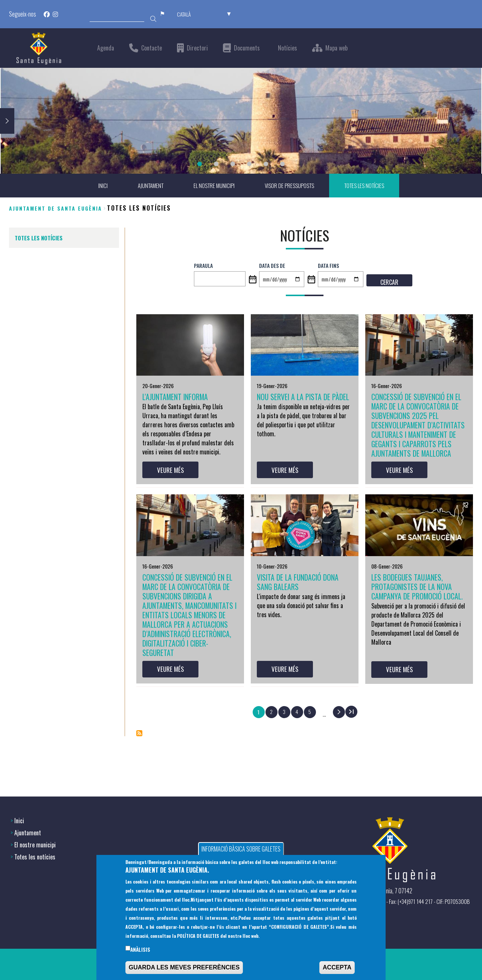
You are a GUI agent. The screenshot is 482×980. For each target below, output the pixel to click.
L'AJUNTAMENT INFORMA (179, 398)
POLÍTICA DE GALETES (198, 936)
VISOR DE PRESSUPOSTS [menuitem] (290, 186)
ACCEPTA (337, 969)
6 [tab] (282, 164)
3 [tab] (233, 164)
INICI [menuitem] (97, 186)
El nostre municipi (35, 844)
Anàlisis (140, 950)
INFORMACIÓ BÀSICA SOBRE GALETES (241, 850)
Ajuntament (28, 832)
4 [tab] (249, 164)
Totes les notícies (35, 856)
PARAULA (203, 266)
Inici (19, 820)
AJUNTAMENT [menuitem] (146, 186)
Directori (197, 48)
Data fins (328, 266)
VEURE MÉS (172, 489)
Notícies (288, 48)
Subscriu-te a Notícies (139, 775)
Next (7, 121)
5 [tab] (266, 164)
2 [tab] (216, 164)
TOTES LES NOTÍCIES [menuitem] (368, 186)
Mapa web (336, 48)
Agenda (106, 48)
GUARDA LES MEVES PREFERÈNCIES (184, 969)
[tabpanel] (241, 121)
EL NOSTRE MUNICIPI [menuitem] (211, 186)
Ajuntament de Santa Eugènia (56, 208)
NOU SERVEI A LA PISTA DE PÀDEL (297, 403)
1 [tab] (200, 164)
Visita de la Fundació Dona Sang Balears (302, 603)
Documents (247, 48)
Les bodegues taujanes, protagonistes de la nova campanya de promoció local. (415, 613)
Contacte (152, 48)
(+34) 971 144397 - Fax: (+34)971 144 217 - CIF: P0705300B (405, 900)
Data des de (272, 266)
